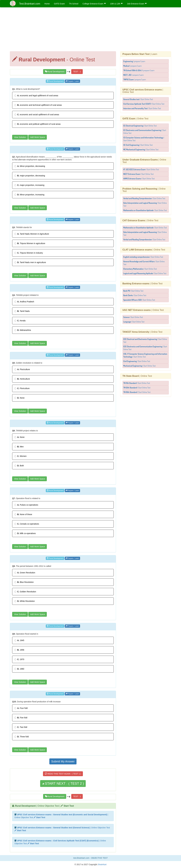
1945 (19, 640)
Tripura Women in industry (29, 253)
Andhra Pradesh (24, 302)
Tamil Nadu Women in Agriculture (32, 234)
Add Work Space (38, 137)
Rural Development (55, 72)
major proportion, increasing (29, 185)
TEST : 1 (77, 72)
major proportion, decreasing (30, 176)
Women (21, 456)
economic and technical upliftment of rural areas (38, 105)
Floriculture (22, 388)
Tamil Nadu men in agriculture (30, 262)
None (19, 398)
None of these (23, 514)
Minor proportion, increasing (29, 195)
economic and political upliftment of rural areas (38, 124)
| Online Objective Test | (44, 806)
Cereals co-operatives (27, 524)
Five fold (21, 718)
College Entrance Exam (94, 4)
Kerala (20, 321)
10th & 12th (117, 4)
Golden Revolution (25, 592)
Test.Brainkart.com (30, 4)
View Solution (20, 137)
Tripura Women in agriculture (30, 243)
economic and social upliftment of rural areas (37, 115)
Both (19, 466)
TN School (74, 4)
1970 (19, 659)
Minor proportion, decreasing (30, 166)
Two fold (21, 727)
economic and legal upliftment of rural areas (36, 96)
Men (19, 447)
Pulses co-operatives (26, 505)
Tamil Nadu (22, 311)
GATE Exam (59, 4)
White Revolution (25, 601)
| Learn (140, 54)
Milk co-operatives (25, 533)
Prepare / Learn (72, 81)
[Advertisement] (90, 30)
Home (47, 4)
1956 (19, 650)
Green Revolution (25, 573)
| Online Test (135, 119)
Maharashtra (23, 330)
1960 (19, 669)
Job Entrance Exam (137, 4)
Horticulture (22, 379)
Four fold (21, 708)
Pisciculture (22, 369)
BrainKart (102, 864)
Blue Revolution (24, 582)
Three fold (22, 737)
